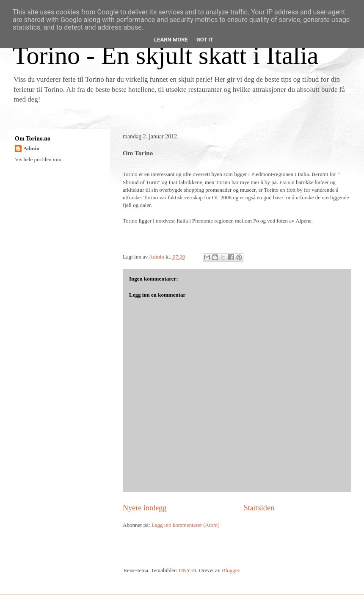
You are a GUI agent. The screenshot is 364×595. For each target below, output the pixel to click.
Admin (31, 148)
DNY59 (187, 570)
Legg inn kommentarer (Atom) (186, 525)
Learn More (171, 40)
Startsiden (259, 508)
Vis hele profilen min (38, 159)
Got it (205, 40)
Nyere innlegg (145, 508)
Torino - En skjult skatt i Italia (165, 55)
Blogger (230, 570)
